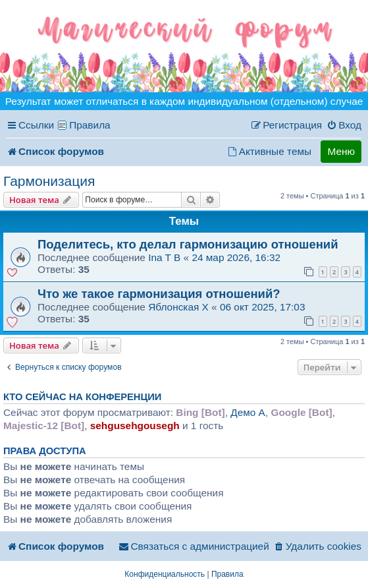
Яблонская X (178, 307)
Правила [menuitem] (90, 125)
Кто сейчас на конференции (82, 397)
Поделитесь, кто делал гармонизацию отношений (188, 244)
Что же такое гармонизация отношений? (159, 294)
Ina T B (164, 257)
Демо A (248, 412)
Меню (341, 151)
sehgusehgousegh (135, 426)
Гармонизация (49, 181)
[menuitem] (344, 125)
